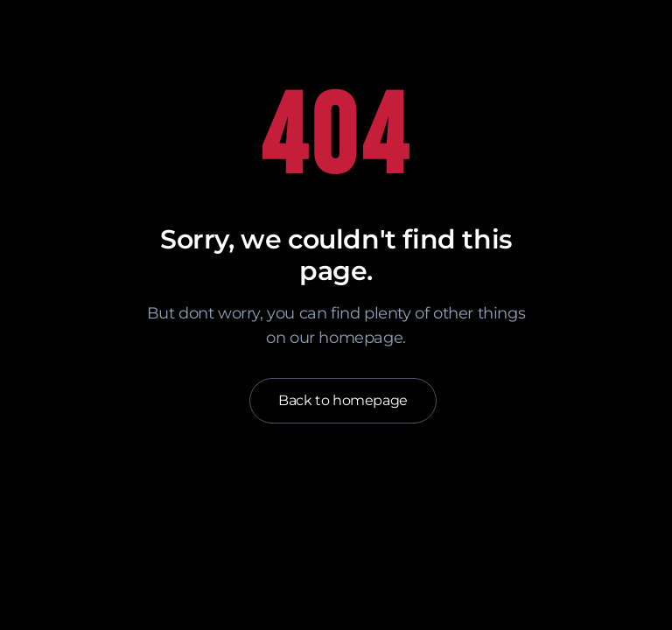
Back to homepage (343, 400)
